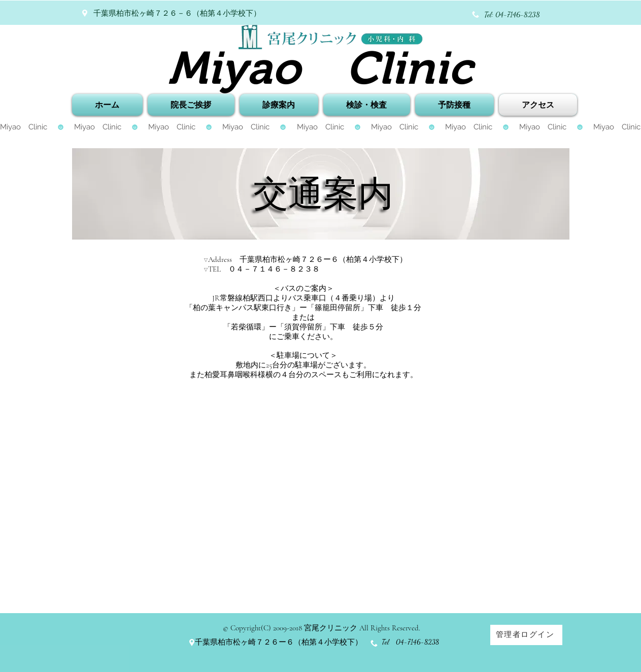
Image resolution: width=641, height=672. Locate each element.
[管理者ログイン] (526, 635)
